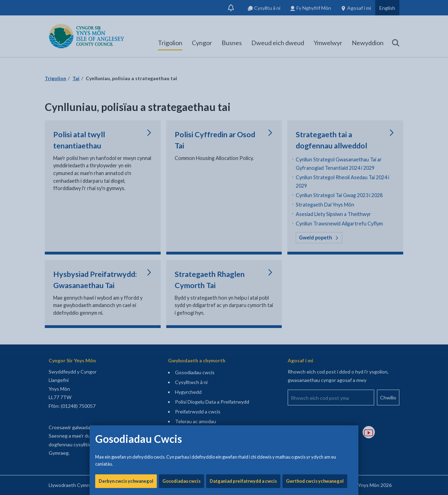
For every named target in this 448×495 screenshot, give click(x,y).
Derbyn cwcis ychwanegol (126, 238)
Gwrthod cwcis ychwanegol (315, 238)
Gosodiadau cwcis (181, 238)
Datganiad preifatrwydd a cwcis (243, 238)
